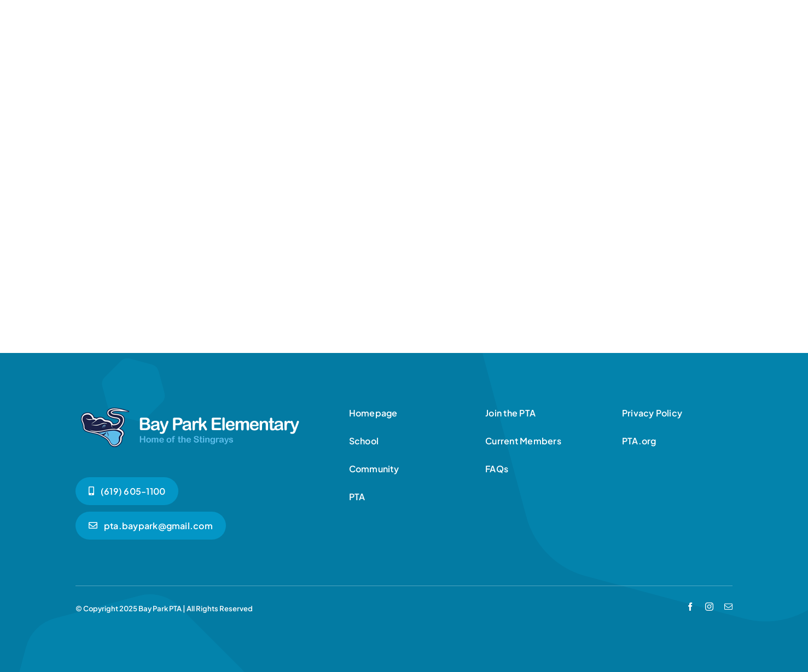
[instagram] (709, 607)
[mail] (728, 607)
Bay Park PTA (160, 609)
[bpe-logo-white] (190, 407)
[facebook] (690, 607)
